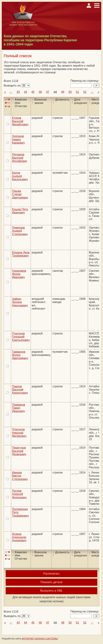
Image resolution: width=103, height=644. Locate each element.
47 (48, 92)
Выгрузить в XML (52, 591)
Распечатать (51, 574)
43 (18, 92)
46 (40, 92)
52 (85, 92)
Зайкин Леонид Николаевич (20, 302)
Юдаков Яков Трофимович (21, 254)
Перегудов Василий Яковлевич (19, 451)
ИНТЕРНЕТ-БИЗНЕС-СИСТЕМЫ (40, 639)
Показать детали (51, 582)
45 (33, 92)
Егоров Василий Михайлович (20, 121)
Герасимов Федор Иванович (19, 274)
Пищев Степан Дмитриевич (20, 194)
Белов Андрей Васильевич (20, 176)
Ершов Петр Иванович (20, 211)
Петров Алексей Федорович (19, 494)
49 (63, 92)
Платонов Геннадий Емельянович (21, 337)
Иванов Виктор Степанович (20, 476)
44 (25, 92)
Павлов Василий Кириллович (20, 390)
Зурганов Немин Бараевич (18, 139)
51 (78, 92)
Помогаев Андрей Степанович (20, 231)
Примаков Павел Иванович (19, 408)
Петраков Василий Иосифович (20, 158)
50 (70, 92)
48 (55, 92)
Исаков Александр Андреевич (19, 537)
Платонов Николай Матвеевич (19, 433)
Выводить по (12, 86)
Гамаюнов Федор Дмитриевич (20, 355)
